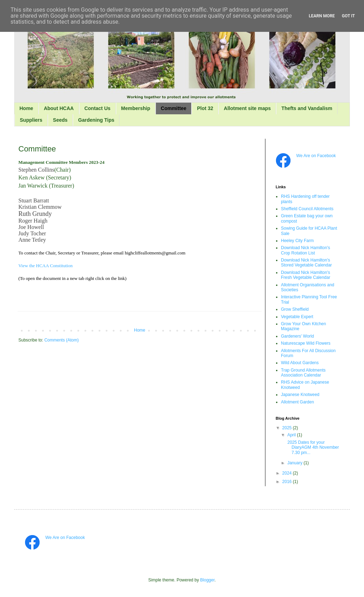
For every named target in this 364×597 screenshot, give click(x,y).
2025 (288, 428)
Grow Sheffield (295, 309)
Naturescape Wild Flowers (306, 343)
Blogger (207, 580)
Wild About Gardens (300, 363)
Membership (136, 108)
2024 (288, 473)
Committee (174, 108)
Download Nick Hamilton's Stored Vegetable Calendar (306, 263)
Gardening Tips (96, 120)
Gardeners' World (297, 336)
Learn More (322, 16)
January (295, 463)
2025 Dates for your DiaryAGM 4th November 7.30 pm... (313, 447)
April (292, 435)
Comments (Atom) (61, 340)
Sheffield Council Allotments (307, 209)
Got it (348, 16)
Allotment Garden (297, 402)
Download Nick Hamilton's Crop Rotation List (306, 250)
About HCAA (59, 108)
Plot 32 (205, 108)
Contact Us (98, 108)
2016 (288, 482)
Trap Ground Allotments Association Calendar (303, 373)
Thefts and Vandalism (307, 108)
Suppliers (31, 120)
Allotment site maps (247, 108)
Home (26, 108)
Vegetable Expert (297, 317)
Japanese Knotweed (300, 395)
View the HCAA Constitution (45, 266)
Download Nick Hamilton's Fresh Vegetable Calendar (306, 275)
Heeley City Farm (297, 241)
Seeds (60, 120)
